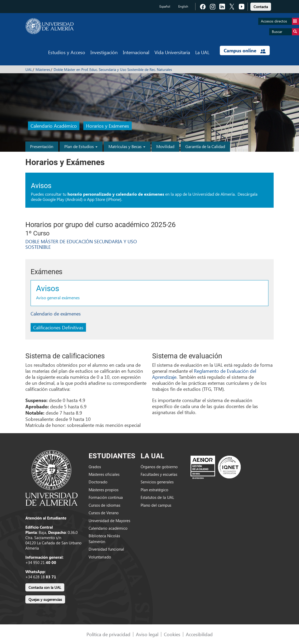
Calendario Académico (54, 126)
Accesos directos (280, 21)
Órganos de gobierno (159, 467)
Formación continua (106, 497)
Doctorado (98, 482)
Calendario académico (108, 528)
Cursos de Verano (104, 513)
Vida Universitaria (172, 52)
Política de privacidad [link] (108, 634)
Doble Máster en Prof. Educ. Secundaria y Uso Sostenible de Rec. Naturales (113, 69)
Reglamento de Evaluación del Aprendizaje (204, 374)
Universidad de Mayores (109, 521)
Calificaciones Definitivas (58, 327)
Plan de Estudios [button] (81, 146)
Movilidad (165, 146)
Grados (95, 467)
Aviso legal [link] (147, 634)
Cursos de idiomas (104, 505)
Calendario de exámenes (56, 313)
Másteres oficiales (104, 474)
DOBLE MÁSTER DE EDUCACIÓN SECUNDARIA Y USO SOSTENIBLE (81, 244)
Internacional (136, 52)
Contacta (261, 7)
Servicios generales (157, 482)
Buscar (285, 32)
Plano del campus (156, 505)
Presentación (42, 146)
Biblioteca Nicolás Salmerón (104, 538)
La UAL (202, 52)
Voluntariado (100, 557)
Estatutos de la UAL (157, 497)
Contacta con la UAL (45, 587)
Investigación (104, 52)
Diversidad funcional (106, 549)
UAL (29, 69)
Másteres (43, 69)
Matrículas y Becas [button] (127, 146)
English (183, 6)
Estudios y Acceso (67, 52)
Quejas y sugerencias (45, 599)
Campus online (245, 50)
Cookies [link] (172, 634)
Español (165, 6)
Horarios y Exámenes (108, 126)
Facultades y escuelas (159, 474)
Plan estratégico (154, 490)
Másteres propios (103, 490)
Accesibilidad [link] (199, 634)
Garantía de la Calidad (205, 146)
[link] (261, 6)
